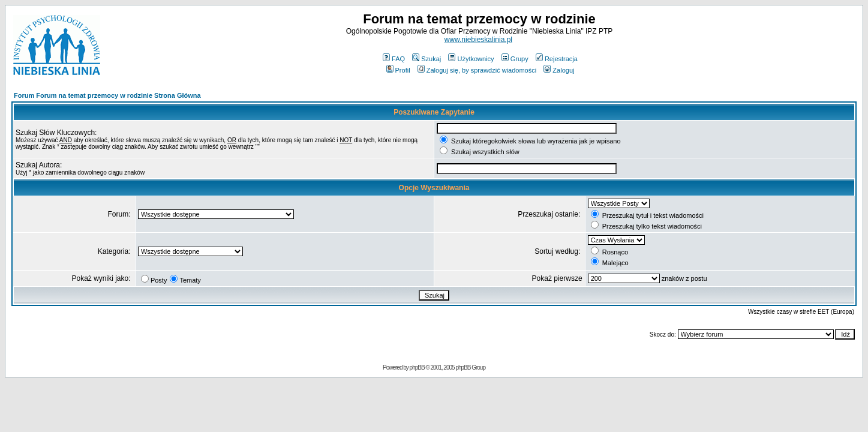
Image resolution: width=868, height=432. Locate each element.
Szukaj (427, 59)
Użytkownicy (471, 59)
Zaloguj (559, 70)
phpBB (417, 367)
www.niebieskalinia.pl (478, 40)
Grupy (515, 59)
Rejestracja (557, 59)
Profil (398, 70)
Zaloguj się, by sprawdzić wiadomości (477, 70)
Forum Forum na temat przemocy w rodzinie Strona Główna (107, 95)
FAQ (394, 59)
